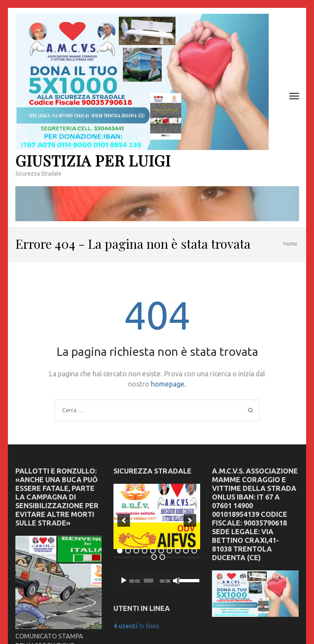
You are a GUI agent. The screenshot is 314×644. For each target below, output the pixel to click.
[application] (157, 581)
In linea (136, 626)
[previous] (124, 520)
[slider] (149, 581)
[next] (190, 520)
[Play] (124, 581)
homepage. (168, 384)
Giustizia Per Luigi (93, 160)
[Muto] (177, 581)
